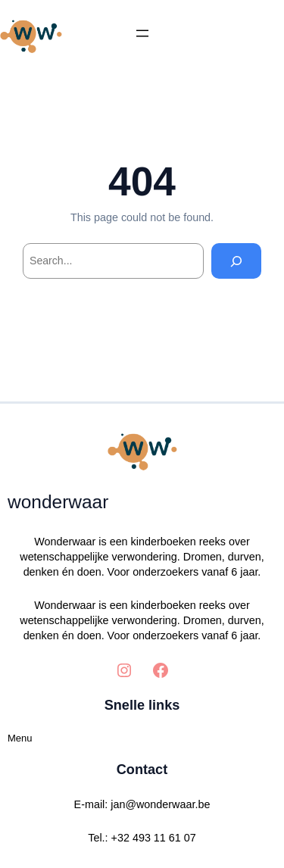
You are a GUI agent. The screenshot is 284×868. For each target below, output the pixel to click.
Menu (20, 738)
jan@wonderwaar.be (160, 804)
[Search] (236, 261)
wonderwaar (58, 502)
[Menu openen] (142, 33)
